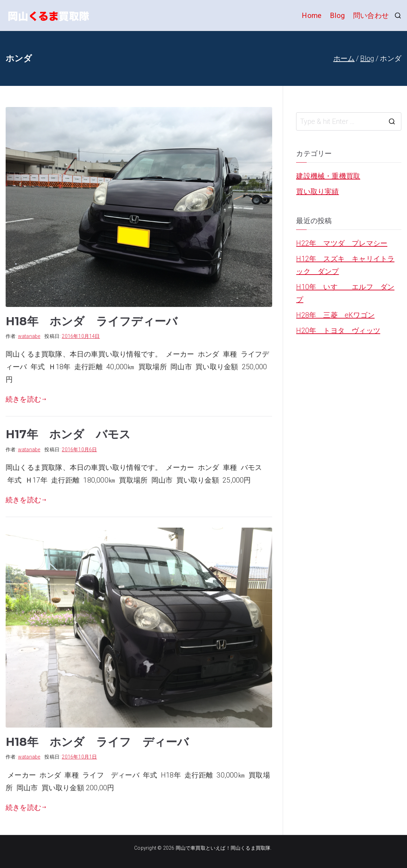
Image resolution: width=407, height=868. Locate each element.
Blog (337, 15)
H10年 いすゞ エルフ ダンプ (345, 293)
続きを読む (26, 399)
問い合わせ (371, 15)
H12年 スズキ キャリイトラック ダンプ (345, 265)
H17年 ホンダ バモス (68, 434)
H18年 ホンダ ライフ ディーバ (97, 742)
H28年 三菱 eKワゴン (335, 315)
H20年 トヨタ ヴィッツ (338, 331)
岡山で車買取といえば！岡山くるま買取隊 (223, 848)
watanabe (29, 336)
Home (312, 15)
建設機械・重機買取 (328, 176)
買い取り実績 (317, 191)
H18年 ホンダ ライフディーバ (92, 321)
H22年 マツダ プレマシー (342, 243)
